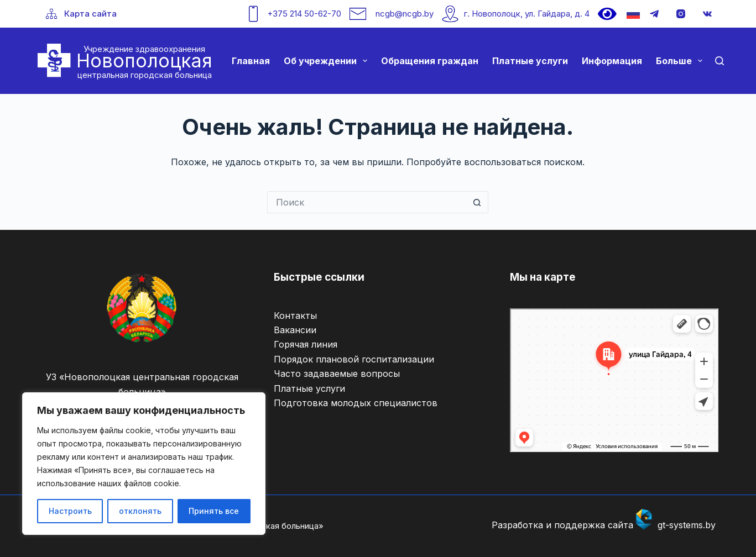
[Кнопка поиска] (477, 202)
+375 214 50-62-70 (304, 14)
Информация (612, 61)
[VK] (707, 14)
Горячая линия (306, 344)
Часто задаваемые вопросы (337, 374)
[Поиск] (719, 61)
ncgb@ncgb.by (405, 14)
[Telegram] (654, 14)
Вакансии (295, 330)
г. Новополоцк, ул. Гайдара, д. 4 (527, 14)
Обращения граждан (430, 61)
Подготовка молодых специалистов (356, 403)
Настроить (70, 511)
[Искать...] (367, 202)
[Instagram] (681, 14)
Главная (251, 61)
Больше (681, 61)
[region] (144, 464)
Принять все (214, 511)
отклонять (140, 511)
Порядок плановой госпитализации (354, 359)
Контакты (295, 316)
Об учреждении (328, 61)
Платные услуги (530, 61)
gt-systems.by (687, 525)
